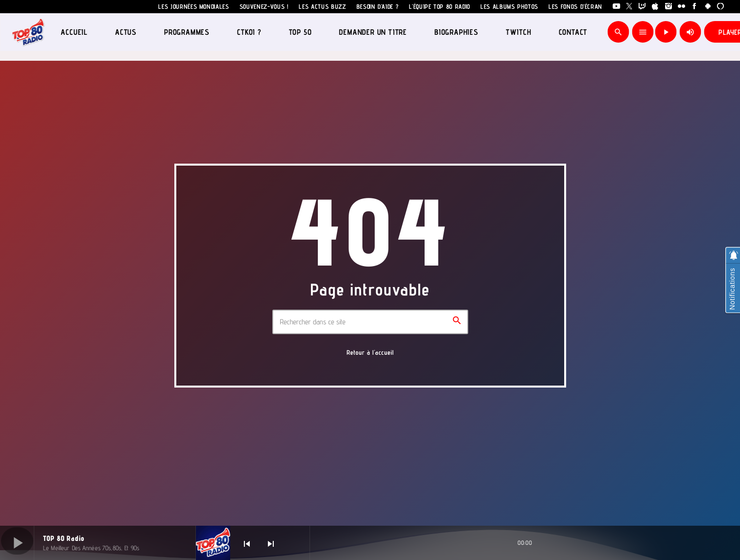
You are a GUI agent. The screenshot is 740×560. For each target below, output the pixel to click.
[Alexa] (721, 7)
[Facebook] (695, 7)
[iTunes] (656, 7)
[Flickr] (681, 7)
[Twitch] (642, 7)
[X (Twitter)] (630, 7)
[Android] (708, 7)
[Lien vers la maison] (28, 32)
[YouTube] (616, 7)
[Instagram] (669, 7)
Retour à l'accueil (370, 353)
